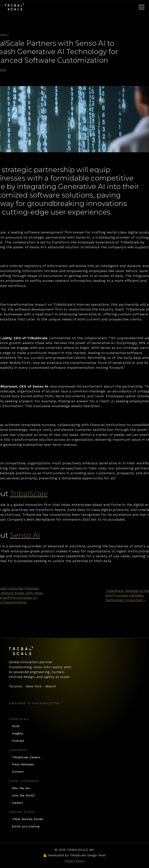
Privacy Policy (75, 861)
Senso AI (25, 535)
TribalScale (29, 494)
